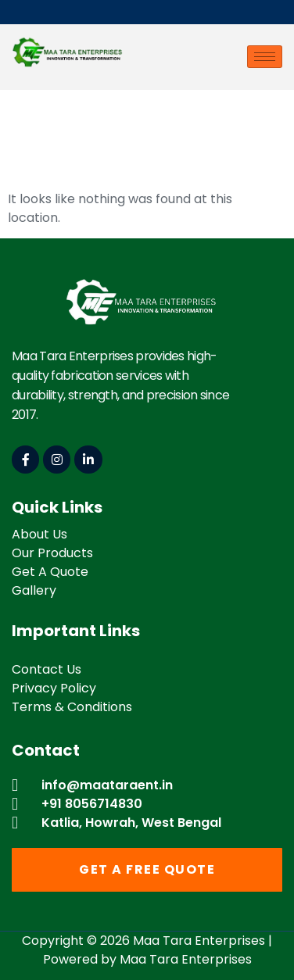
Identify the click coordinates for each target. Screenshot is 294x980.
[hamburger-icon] (265, 57)
